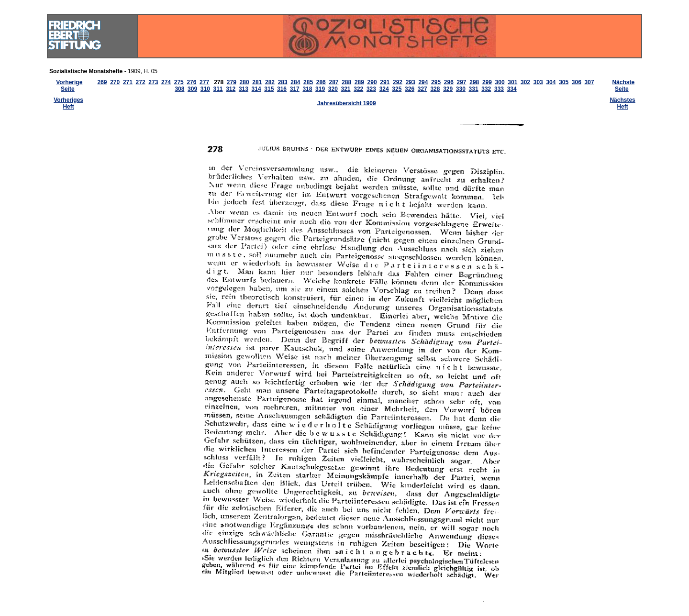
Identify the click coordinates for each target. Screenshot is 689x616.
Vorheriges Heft (68, 103)
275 (179, 82)
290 (372, 82)
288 (346, 82)
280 (244, 82)
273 (153, 82)
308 (179, 89)
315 (269, 89)
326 (410, 89)
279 (232, 82)
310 (205, 89)
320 (333, 89)
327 (422, 89)
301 (512, 82)
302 (525, 82)
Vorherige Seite (69, 86)
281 (257, 82)
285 (308, 82)
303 (538, 82)
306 (577, 82)
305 (564, 82)
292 (398, 82)
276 (191, 82)
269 (102, 82)
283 (283, 82)
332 (486, 89)
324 (384, 89)
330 (461, 89)
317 (295, 89)
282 (270, 82)
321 (346, 89)
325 (397, 89)
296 (449, 82)
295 (436, 82)
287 (333, 82)
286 (321, 82)
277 (204, 82)
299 (487, 82)
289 (359, 82)
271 (128, 82)
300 (500, 82)
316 (282, 89)
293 (411, 82)
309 (192, 89)
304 (551, 82)
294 (423, 82)
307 (589, 82)
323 (371, 89)
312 (231, 89)
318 (307, 89)
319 (320, 89)
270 (115, 82)
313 (244, 89)
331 (474, 89)
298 (474, 82)
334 (512, 89)
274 (166, 82)
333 (499, 89)
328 (435, 89)
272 (141, 82)
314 (256, 89)
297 (462, 82)
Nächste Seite (623, 86)
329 (448, 89)
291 (385, 82)
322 (358, 89)
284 (295, 82)
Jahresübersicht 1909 (347, 103)
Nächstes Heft (622, 103)
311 (218, 89)
